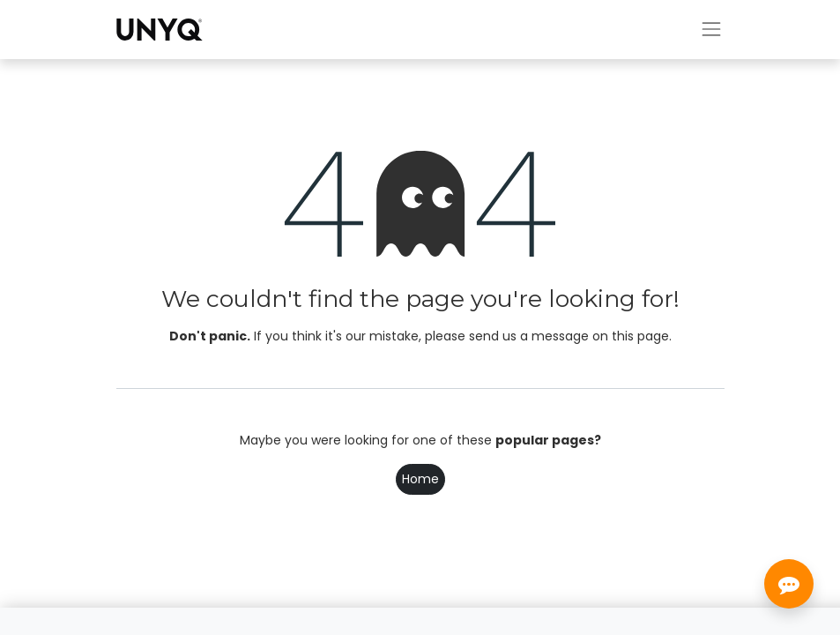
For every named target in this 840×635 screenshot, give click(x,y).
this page (640, 336)
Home (420, 479)
